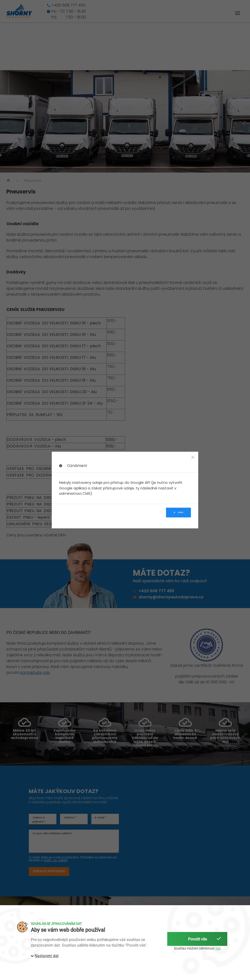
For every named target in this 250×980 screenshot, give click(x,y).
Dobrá (178, 512)
